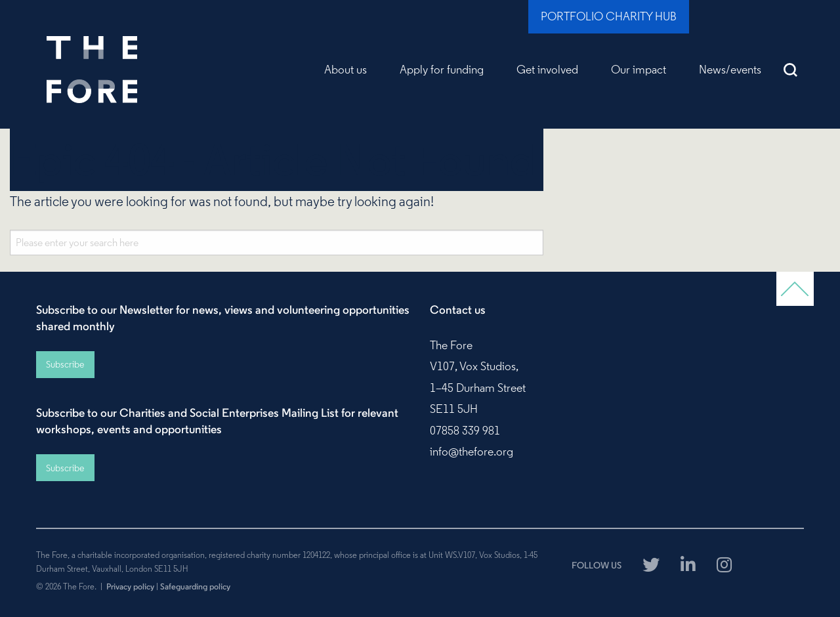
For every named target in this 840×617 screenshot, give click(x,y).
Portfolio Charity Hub (609, 16)
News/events (730, 70)
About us (346, 70)
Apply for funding (442, 70)
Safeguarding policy (195, 586)
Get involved (547, 70)
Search (791, 70)
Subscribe (65, 364)
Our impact (639, 70)
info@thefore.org (472, 452)
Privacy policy (130, 586)
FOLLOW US (597, 565)
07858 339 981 (465, 431)
